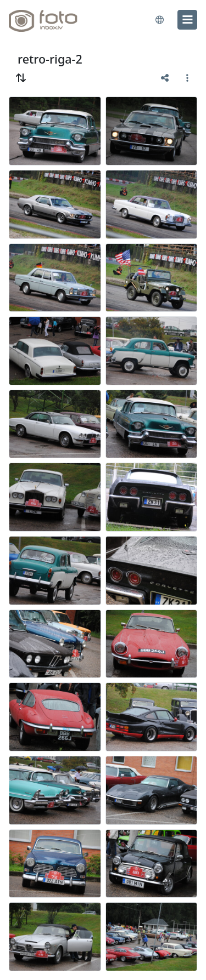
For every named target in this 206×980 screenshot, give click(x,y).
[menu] (187, 20)
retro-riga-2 (50, 59)
